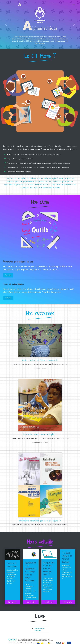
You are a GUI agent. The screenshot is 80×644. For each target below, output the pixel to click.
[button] (6, 24)
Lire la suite (12, 602)
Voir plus (8, 275)
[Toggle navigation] (73, 5)
